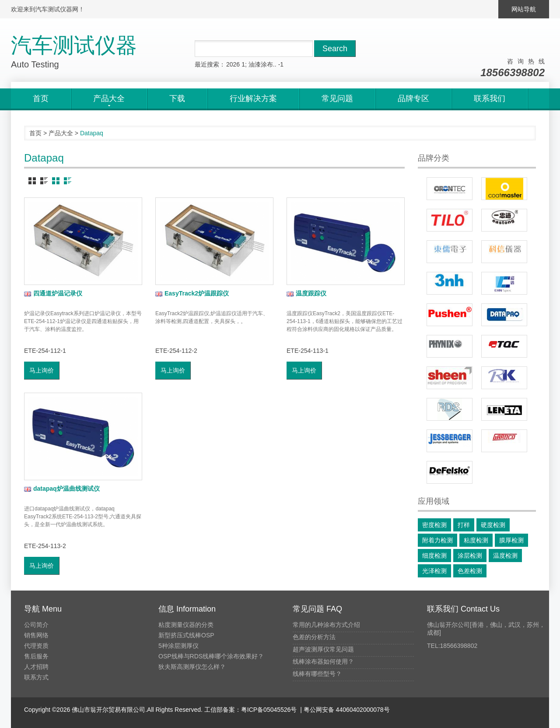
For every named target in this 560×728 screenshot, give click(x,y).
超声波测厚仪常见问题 (323, 649)
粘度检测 (476, 540)
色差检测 (470, 571)
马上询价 (42, 370)
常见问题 (337, 98)
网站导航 (524, 9)
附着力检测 (437, 540)
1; (244, 64)
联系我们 (490, 98)
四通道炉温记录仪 (53, 293)
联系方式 (36, 677)
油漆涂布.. (262, 64)
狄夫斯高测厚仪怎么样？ (192, 667)
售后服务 (36, 656)
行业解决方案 (253, 98)
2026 (233, 64)
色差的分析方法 (314, 637)
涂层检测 (470, 556)
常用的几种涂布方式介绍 (326, 625)
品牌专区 (413, 98)
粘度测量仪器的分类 (186, 625)
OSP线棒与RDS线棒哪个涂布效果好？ (211, 656)
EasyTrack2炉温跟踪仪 (192, 293)
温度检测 (505, 556)
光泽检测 (434, 571)
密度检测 (434, 525)
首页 (41, 98)
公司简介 (36, 625)
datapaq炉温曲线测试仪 (62, 489)
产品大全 (61, 133)
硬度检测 (493, 525)
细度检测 (434, 556)
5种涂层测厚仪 (178, 646)
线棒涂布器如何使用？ (323, 661)
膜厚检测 (511, 540)
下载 (177, 98)
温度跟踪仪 (306, 293)
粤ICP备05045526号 (269, 710)
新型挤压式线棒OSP (186, 635)
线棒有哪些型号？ (317, 674)
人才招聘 (36, 667)
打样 (464, 525)
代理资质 (36, 646)
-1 (281, 64)
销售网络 (36, 635)
